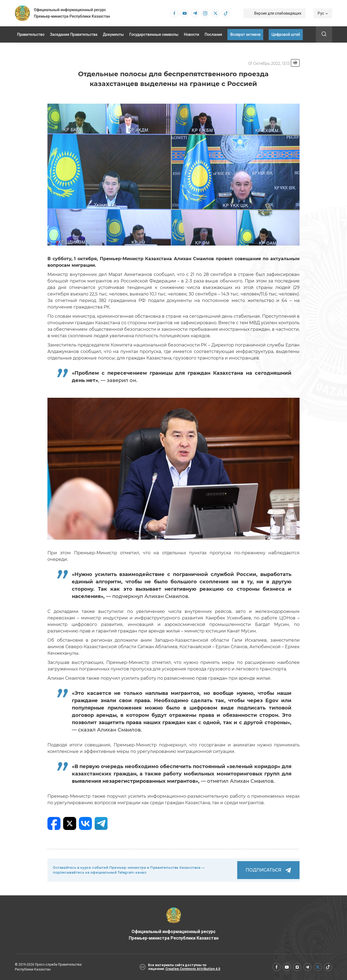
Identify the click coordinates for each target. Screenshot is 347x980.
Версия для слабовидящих (278, 13)
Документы (113, 34)
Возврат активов (245, 34)
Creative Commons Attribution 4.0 (193, 969)
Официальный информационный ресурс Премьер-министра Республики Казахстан (174, 924)
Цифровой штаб (286, 34)
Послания (213, 34)
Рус (323, 13)
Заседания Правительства (74, 34)
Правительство (31, 34)
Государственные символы (154, 34)
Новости (191, 34)
